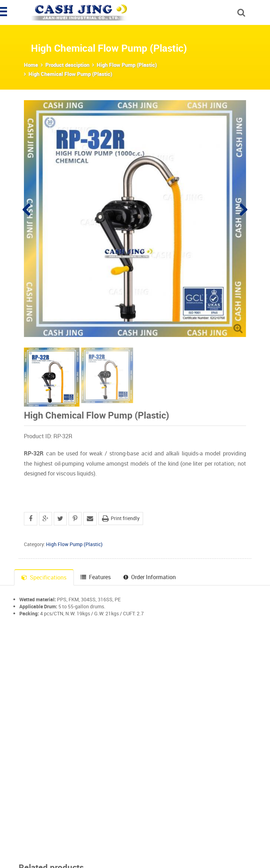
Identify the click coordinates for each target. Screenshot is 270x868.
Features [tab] (96, 577)
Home (31, 65)
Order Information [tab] (150, 577)
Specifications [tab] (44, 577)
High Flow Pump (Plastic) (127, 65)
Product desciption (67, 65)
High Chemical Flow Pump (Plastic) (70, 74)
